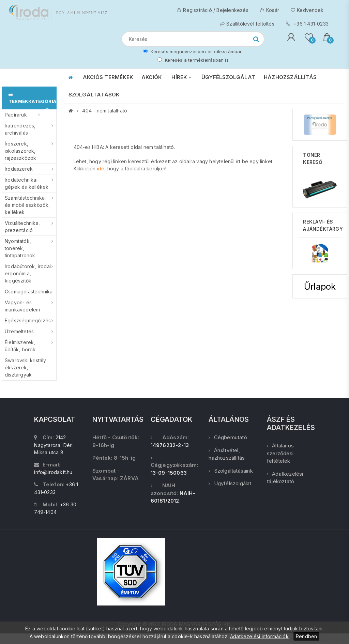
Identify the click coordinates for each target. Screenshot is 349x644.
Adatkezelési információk (259, 636)
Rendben (306, 636)
